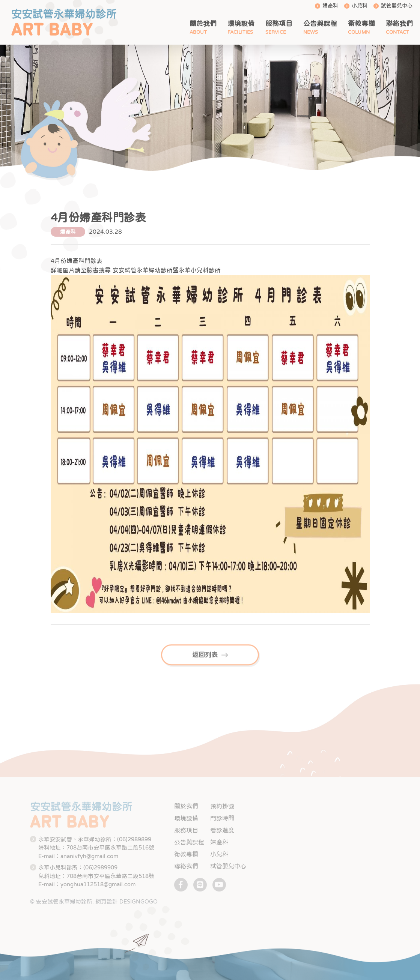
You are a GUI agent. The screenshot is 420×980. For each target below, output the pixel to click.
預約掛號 (222, 806)
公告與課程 (320, 24)
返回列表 (210, 662)
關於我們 (203, 24)
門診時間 (222, 818)
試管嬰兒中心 (397, 6)
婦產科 (330, 6)
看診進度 (222, 830)
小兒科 (360, 6)
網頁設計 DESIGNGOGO (126, 901)
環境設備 (241, 24)
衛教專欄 (361, 24)
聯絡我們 (399, 24)
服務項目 (279, 24)
